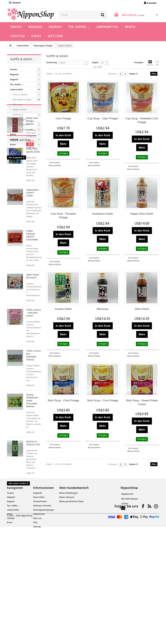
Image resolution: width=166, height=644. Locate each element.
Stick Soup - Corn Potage (103, 400)
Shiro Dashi (142, 309)
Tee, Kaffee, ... (79, 27)
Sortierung (52, 62)
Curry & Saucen (20, 95)
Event (36, 36)
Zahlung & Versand (42, 602)
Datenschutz (39, 611)
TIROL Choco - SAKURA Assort (34, 390)
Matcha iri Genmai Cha (33, 520)
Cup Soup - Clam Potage (103, 118)
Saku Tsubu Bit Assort (33, 353)
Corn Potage (63, 118)
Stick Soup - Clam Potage (63, 400)
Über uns (37, 615)
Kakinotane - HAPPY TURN (33, 270)
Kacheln (150, 63)
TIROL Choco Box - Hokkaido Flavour (34, 432)
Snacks (16, 27)
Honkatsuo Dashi (103, 214)
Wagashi (35, 27)
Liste (157, 63)
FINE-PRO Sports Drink (33, 227)
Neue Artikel (21, 217)
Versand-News (40, 598)
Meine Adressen (67, 594)
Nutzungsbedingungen (44, 607)
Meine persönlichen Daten (72, 598)
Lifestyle (17, 36)
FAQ (35, 619)
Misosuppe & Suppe (22, 100)
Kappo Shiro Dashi (142, 214)
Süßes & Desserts (21, 124)
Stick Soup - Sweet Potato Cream (142, 402)
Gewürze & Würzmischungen (18, 117)
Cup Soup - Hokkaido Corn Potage (142, 120)
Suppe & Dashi (19, 110)
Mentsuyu (103, 309)
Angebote (18, 157)
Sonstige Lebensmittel (23, 129)
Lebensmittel (107, 27)
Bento (130, 27)
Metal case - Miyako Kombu (33, 169)
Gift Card (55, 36)
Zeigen (95, 62)
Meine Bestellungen (69, 590)
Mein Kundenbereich (74, 585)
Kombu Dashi (63, 309)
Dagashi (55, 27)
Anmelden (150, 3)
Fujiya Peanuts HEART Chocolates (32, 312)
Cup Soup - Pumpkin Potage (63, 216)
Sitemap (37, 624)
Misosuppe (17, 105)
